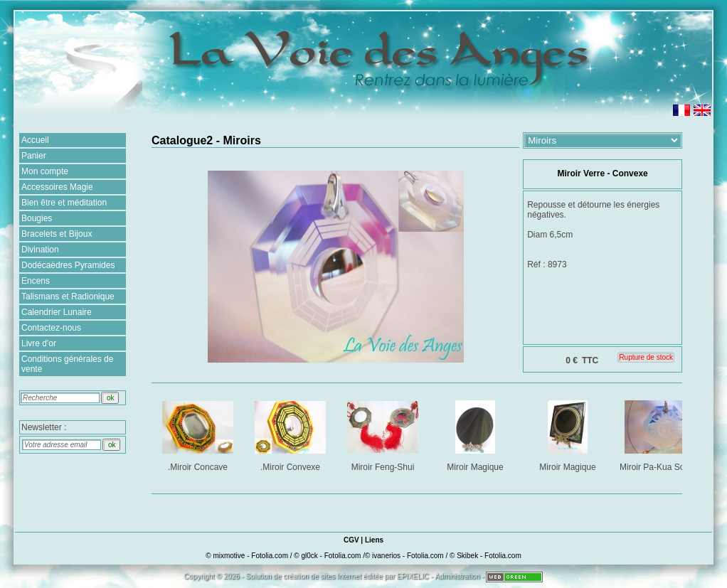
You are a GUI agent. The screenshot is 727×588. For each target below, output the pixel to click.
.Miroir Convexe (291, 433)
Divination (40, 250)
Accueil (35, 140)
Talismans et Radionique (68, 296)
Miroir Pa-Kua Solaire (661, 433)
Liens (374, 540)
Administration (457, 576)
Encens (36, 281)
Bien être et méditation (64, 203)
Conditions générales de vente (67, 364)
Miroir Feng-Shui (384, 433)
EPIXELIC (413, 576)
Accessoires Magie (57, 187)
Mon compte (45, 171)
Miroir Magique (476, 433)
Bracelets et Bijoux (57, 234)
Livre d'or (39, 343)
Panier (34, 156)
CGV (351, 540)
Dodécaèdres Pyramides (68, 265)
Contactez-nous (51, 328)
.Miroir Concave (199, 433)
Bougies (37, 218)
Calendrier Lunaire (57, 312)
